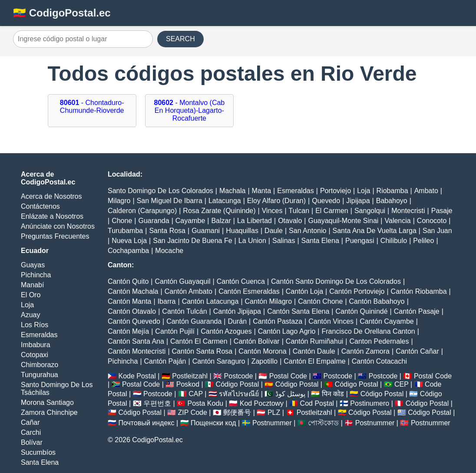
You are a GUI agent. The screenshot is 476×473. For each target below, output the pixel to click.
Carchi (31, 432)
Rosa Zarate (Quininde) (219, 211)
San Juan (437, 231)
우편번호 (157, 403)
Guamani (206, 231)
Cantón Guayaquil (182, 281)
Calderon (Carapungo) (142, 211)
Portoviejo (336, 191)
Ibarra (167, 301)
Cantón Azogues (226, 331)
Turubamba (125, 231)
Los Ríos (35, 325)
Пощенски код (213, 423)
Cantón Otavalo (132, 311)
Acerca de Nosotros (51, 196)
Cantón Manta (130, 301)
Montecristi (408, 211)
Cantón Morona (262, 351)
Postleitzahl (190, 376)
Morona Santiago (47, 402)
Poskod (188, 384)
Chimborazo (40, 365)
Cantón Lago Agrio (287, 331)
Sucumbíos (38, 452)
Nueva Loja (129, 241)
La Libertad (255, 221)
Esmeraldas (39, 335)
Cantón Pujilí (175, 331)
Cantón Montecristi (137, 351)
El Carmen (332, 211)
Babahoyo (392, 201)
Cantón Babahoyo (377, 301)
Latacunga (225, 201)
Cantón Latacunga (210, 301)
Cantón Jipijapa (237, 311)
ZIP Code (193, 412)
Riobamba (392, 191)
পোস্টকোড (323, 423)
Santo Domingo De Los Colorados (160, 191)
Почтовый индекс (146, 423)
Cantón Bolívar (257, 341)
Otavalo (290, 221)
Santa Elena (40, 462)
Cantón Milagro (269, 301)
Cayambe (190, 221)
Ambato (426, 191)
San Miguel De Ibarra (170, 201)
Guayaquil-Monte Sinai (343, 221)
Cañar (30, 422)
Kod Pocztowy (262, 403)
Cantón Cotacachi (379, 361)
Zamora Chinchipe (49, 412)
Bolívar (32, 442)
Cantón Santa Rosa (202, 351)
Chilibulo (394, 241)
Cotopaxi (35, 355)
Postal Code (288, 376)
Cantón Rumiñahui (315, 341)
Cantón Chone (320, 301)
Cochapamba (128, 251)
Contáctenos (40, 206)
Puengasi (360, 241)
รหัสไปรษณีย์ (239, 394)
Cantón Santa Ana (136, 341)
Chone (122, 221)
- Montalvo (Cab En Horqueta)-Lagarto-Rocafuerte (190, 110)
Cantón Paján (165, 361)
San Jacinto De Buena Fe (192, 241)
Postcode (239, 376)
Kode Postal (137, 376)
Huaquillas (242, 231)
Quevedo (326, 201)
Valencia (398, 221)
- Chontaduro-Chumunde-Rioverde (92, 107)
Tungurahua (40, 375)
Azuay (30, 315)
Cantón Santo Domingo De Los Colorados (336, 281)
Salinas (284, 241)
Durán (238, 321)
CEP (402, 384)
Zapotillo (264, 361)
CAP (196, 394)
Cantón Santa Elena (298, 311)
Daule (274, 231)
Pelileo (423, 241)
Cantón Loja (304, 291)
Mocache (169, 251)
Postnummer (272, 423)
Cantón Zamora (365, 351)
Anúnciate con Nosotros (58, 226)
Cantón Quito (128, 281)
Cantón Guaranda (194, 321)
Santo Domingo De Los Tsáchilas (57, 389)
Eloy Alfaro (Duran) (276, 201)
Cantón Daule (314, 351)
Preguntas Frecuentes (55, 236)
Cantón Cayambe (387, 321)
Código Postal (238, 384)
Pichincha (36, 275)
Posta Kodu (205, 403)
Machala (232, 191)
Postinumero (370, 403)
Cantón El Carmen (199, 341)
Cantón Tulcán (184, 311)
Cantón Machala (133, 291)
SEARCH (180, 39)
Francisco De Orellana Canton (368, 331)
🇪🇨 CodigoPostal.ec (62, 13)
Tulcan (299, 211)
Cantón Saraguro (219, 361)
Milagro (119, 201)
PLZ (274, 412)
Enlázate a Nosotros (52, 216)
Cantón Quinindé (362, 311)
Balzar (221, 221)
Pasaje (442, 211)
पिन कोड (333, 394)
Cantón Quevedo (134, 321)
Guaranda (154, 221)
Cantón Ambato (188, 291)
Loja (27, 305)
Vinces (272, 211)
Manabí (32, 285)
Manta (261, 191)
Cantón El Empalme (314, 361)
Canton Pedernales (379, 341)
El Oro (31, 295)
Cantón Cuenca (241, 281)
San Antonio (307, 231)
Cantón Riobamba (419, 291)
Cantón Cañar (417, 351)
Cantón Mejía (128, 331)
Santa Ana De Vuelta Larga (375, 231)
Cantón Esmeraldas (249, 291)
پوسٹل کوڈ (290, 394)
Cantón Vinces (331, 321)
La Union (252, 241)
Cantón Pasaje (417, 311)
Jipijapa (358, 201)
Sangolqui (370, 211)
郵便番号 (237, 412)
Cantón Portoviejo (357, 291)
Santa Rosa (167, 231)
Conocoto (432, 221)
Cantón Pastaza (278, 321)
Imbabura (36, 345)
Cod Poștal (317, 403)
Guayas (33, 265)
